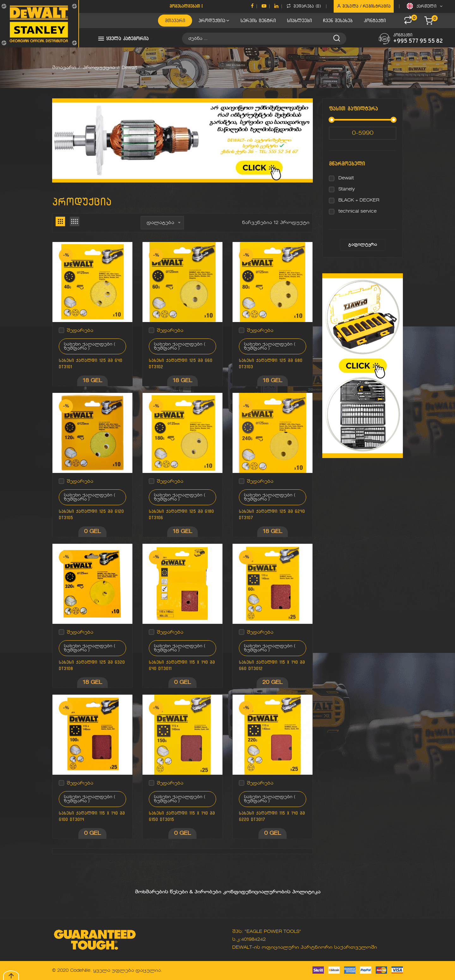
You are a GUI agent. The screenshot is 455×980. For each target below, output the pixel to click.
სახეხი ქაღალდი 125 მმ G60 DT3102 (181, 364)
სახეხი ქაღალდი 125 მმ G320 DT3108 (92, 665)
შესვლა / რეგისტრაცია (364, 6)
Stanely (347, 189)
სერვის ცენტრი (258, 21)
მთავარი (175, 21)
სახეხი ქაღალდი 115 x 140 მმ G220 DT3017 (272, 816)
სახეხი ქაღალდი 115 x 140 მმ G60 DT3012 (272, 665)
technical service (358, 211)
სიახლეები (299, 21)
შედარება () (304, 6)
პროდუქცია (214, 20)
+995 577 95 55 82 (418, 41)
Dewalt (346, 178)
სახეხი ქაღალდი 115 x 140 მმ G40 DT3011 (182, 665)
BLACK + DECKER (359, 200)
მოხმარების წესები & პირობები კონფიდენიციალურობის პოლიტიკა (228, 892)
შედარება (80, 331)
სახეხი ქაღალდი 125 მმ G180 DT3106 (181, 515)
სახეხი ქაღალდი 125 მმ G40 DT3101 (91, 364)
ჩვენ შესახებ (338, 21)
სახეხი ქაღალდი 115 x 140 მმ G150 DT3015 (182, 816)
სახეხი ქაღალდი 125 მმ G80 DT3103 (271, 364)
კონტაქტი (375, 21)
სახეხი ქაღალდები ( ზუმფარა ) (90, 346)
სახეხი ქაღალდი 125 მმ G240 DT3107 (272, 515)
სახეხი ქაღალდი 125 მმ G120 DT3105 (91, 515)
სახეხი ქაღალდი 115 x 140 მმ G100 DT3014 (92, 816)
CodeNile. (81, 971)
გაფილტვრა (363, 245)
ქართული (425, 6)
